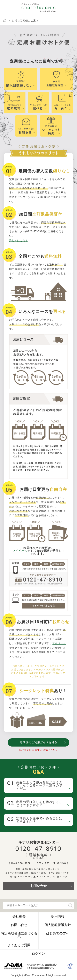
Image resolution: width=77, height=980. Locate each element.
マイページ (20, 551)
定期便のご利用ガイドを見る (39, 742)
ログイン (38, 954)
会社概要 (19, 916)
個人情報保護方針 (58, 925)
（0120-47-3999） (38, 873)
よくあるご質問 (19, 945)
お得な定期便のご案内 (25, 21)
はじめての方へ (58, 933)
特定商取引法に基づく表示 (19, 935)
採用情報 (58, 916)
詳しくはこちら (19, 240)
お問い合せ (39, 886)
